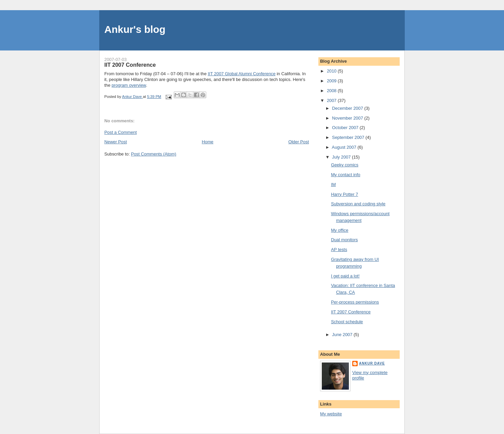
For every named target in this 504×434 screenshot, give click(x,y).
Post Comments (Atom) (154, 154)
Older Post (299, 142)
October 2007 (346, 128)
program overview (129, 85)
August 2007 (345, 147)
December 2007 (348, 108)
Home (208, 142)
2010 (332, 71)
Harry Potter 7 (344, 194)
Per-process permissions (355, 302)
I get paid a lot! (345, 276)
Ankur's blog (135, 29)
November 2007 (348, 118)
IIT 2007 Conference (351, 312)
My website (331, 414)
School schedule (347, 322)
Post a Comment (121, 132)
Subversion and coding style (358, 204)
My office (340, 230)
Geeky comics (345, 165)
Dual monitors (344, 240)
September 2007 (349, 137)
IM (333, 184)
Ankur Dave (372, 363)
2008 (332, 91)
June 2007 (343, 335)
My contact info (345, 175)
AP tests (339, 250)
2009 (332, 81)
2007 (332, 100)
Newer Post (115, 142)
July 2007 (342, 157)
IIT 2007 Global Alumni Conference (242, 74)
